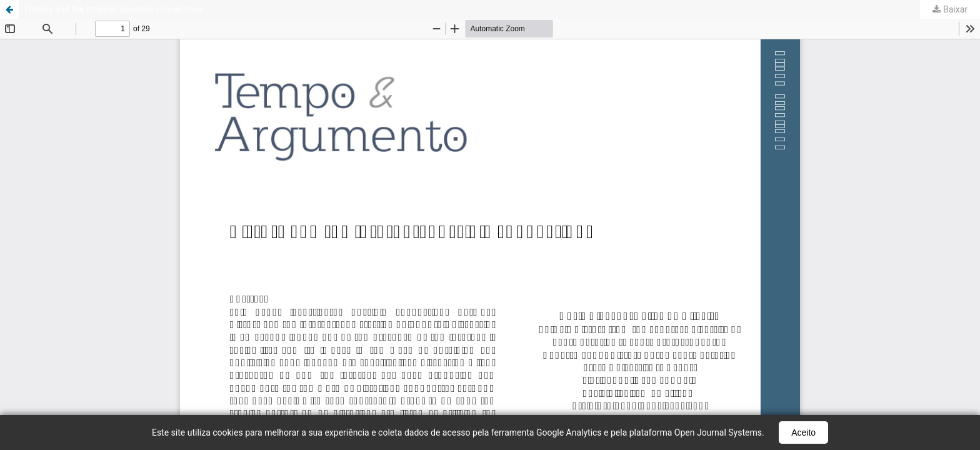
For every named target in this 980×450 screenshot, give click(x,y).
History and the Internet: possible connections (114, 9)
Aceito (803, 432)
